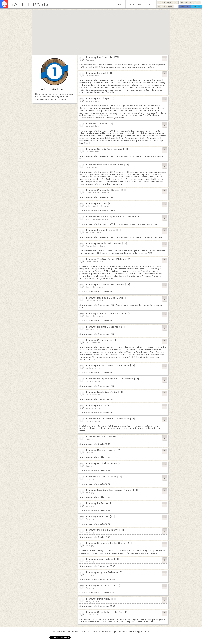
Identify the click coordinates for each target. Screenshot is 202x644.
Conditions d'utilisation (126, 631)
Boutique (145, 631)
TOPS (141, 4)
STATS (131, 4)
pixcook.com (96, 631)
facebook (185, 6)
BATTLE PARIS (30, 4)
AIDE (151, 4)
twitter (196, 6)
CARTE (120, 4)
